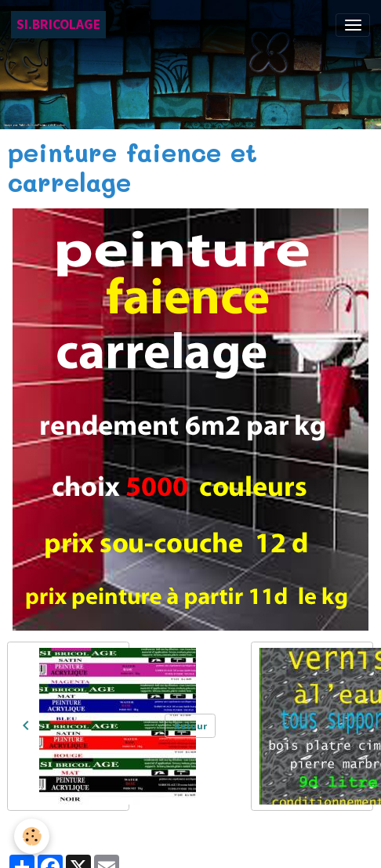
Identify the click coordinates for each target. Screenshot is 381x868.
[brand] (58, 25)
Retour (190, 726)
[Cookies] (32, 836)
